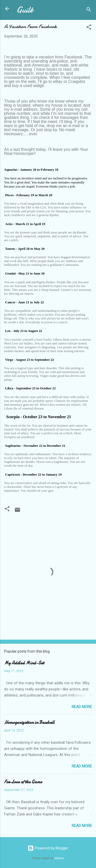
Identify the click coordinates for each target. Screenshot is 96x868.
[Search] (89, 10)
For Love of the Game (23, 782)
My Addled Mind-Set (24, 663)
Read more (82, 707)
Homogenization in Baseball (29, 722)
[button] (89, 28)
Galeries (59, 858)
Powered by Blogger (48, 848)
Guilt (24, 10)
